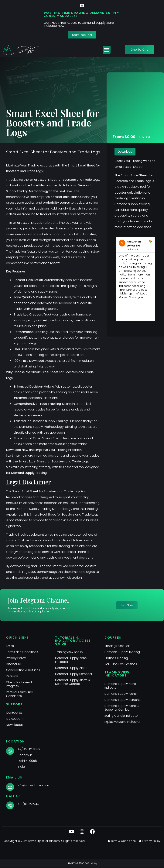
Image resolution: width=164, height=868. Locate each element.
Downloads (14, 725)
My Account (15, 719)
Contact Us (14, 713)
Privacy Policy (16, 658)
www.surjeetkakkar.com (44, 842)
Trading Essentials (118, 646)
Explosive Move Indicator (123, 726)
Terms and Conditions (22, 652)
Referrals (12, 676)
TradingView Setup (69, 652)
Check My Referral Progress (19, 684)
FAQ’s (10, 646)
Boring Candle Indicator (122, 719)
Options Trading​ (116, 658)
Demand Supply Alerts (71, 668)
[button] (107, 50)
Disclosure (14, 664)
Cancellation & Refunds (23, 670)
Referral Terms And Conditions (20, 694)
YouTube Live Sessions (121, 664)
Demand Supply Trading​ (122, 652)
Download (125, 152)
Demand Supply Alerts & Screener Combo (73, 686)
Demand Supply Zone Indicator (71, 660)
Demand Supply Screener (67, 676)
